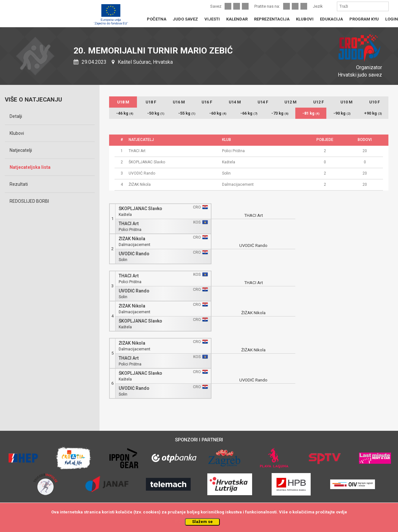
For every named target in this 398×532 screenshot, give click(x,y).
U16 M (179, 102)
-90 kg (342, 113)
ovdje (342, 512)
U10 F (374, 102)
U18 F (151, 102)
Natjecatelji (21, 150)
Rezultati (19, 184)
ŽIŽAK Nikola (132, 239)
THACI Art (129, 224)
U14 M (235, 102)
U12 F (318, 102)
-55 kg (187, 113)
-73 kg (280, 113)
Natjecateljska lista (30, 167)
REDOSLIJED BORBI (29, 201)
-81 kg (311, 113)
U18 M (123, 102)
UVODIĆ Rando (134, 254)
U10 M (346, 102)
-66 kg (249, 113)
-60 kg (218, 113)
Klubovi (17, 133)
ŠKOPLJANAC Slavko (140, 209)
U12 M (291, 102)
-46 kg (125, 113)
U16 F (207, 102)
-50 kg (156, 113)
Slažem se (202, 522)
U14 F (263, 102)
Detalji (16, 116)
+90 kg (373, 113)
